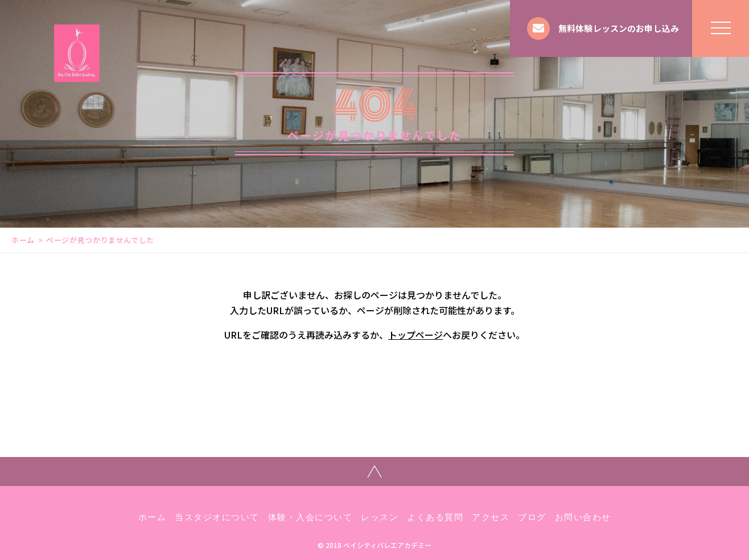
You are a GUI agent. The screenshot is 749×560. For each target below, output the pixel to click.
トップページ (415, 335)
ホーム (23, 240)
